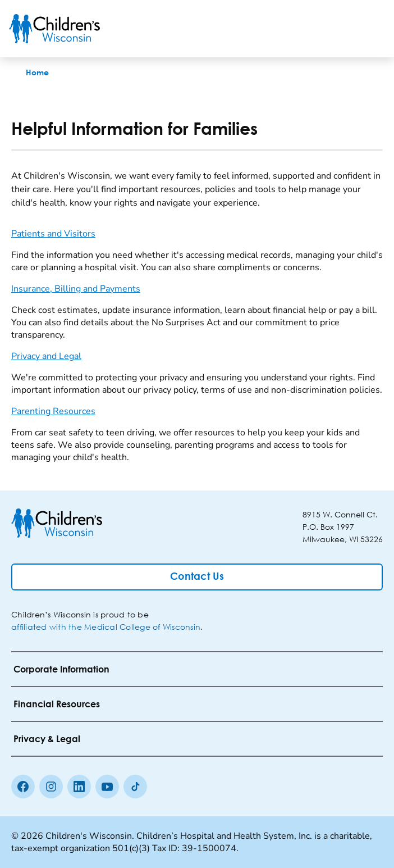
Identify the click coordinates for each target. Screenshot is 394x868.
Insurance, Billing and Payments (76, 289)
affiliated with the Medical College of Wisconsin (106, 627)
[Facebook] (23, 787)
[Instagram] (51, 787)
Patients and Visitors (53, 234)
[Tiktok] (135, 787)
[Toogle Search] (342, 29)
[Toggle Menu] (372, 29)
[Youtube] (107, 787)
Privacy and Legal (46, 356)
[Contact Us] (197, 577)
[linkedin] (79, 787)
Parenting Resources (53, 411)
